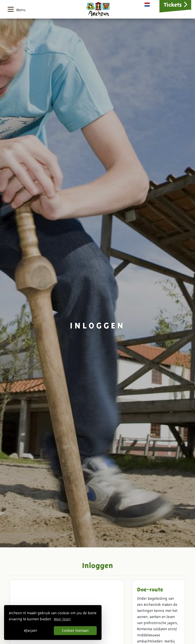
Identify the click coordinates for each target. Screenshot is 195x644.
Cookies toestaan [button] (75, 631)
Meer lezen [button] (62, 619)
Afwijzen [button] (30, 631)
